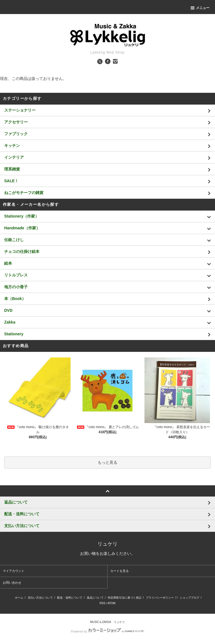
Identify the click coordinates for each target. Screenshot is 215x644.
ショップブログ (190, 598)
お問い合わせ (12, 583)
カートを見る (120, 571)
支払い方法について (40, 598)
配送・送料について (70, 598)
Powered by (107, 631)
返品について (95, 598)
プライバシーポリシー (160, 598)
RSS (103, 603)
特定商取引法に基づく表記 (125, 598)
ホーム (19, 598)
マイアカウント (14, 571)
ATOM (111, 603)
